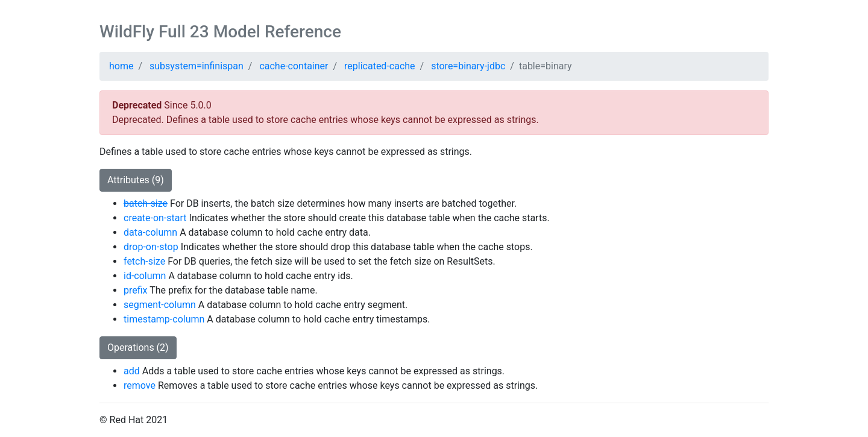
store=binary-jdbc (468, 66)
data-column (150, 232)
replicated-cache (380, 66)
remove (140, 385)
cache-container (294, 66)
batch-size (146, 203)
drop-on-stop (151, 247)
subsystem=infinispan (197, 66)
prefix (136, 290)
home (121, 66)
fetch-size (144, 261)
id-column (145, 276)
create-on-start (155, 218)
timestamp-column (164, 319)
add (132, 371)
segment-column (160, 305)
